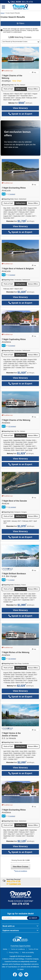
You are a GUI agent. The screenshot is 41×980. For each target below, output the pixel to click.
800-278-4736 (27, 2)
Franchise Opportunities (21, 946)
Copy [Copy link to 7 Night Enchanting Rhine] (34, 185)
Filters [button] (20, 23)
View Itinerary (20, 108)
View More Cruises (21, 867)
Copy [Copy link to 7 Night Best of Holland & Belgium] (34, 265)
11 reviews (12, 507)
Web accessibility (28, 952)
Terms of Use (33, 949)
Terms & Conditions (21, 871)
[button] (21, 42)
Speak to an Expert (20, 114)
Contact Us (15, 884)
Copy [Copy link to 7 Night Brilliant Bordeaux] (34, 570)
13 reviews (12, 426)
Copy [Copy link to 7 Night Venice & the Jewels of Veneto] (34, 730)
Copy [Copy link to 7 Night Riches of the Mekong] (34, 649)
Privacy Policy (14, 952)
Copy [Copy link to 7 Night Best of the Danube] (34, 498)
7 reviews (12, 194)
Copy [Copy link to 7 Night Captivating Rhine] (34, 336)
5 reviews (12, 346)
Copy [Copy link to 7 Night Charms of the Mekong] (34, 72)
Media (5, 949)
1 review (11, 580)
